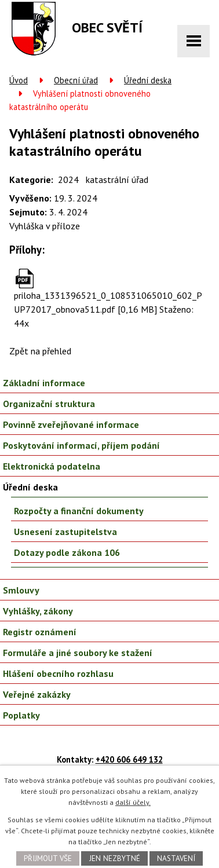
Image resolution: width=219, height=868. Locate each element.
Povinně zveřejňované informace (71, 424)
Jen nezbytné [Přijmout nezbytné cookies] (115, 858)
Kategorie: (31, 180)
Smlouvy (21, 590)
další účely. (133, 802)
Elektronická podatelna (52, 466)
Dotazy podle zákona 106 (67, 552)
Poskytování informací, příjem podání (81, 445)
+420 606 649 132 (129, 759)
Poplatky (21, 715)
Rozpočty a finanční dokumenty (79, 511)
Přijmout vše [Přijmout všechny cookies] (48, 858)
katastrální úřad (117, 180)
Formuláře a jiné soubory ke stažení (78, 653)
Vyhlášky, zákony (38, 611)
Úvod (19, 80)
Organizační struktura (49, 404)
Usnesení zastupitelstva (65, 532)
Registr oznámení (40, 632)
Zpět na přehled (40, 351)
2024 (68, 180)
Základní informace (44, 383)
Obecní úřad (76, 80)
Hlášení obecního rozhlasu (58, 673)
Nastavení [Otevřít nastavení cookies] (176, 858)
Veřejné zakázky (37, 694)
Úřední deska (148, 80)
